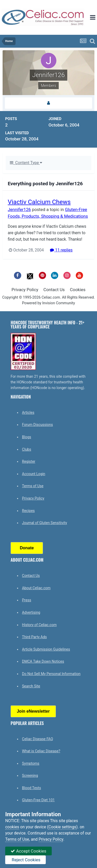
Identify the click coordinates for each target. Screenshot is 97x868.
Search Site (31, 686)
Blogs (27, 437)
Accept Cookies (28, 851)
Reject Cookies (25, 860)
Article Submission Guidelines (46, 649)
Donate (27, 548)
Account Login (34, 474)
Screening (30, 776)
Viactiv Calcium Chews (39, 202)
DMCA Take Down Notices (43, 661)
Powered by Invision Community (48, 303)
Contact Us (54, 290)
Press (27, 600)
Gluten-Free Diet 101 (38, 800)
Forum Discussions (37, 425)
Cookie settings (62, 827)
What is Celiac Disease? (41, 751)
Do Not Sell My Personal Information (51, 674)
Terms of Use (33, 486)
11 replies (61, 250)
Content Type (26, 163)
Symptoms (31, 763)
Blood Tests (31, 788)
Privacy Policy (25, 290)
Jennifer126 (19, 209)
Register (29, 461)
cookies (12, 827)
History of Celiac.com (39, 625)
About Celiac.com (36, 588)
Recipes (28, 511)
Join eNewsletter (33, 711)
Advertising (31, 612)
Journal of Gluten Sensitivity (44, 523)
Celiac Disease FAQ (38, 739)
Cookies (78, 290)
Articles (28, 412)
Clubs (27, 449)
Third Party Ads (34, 637)
